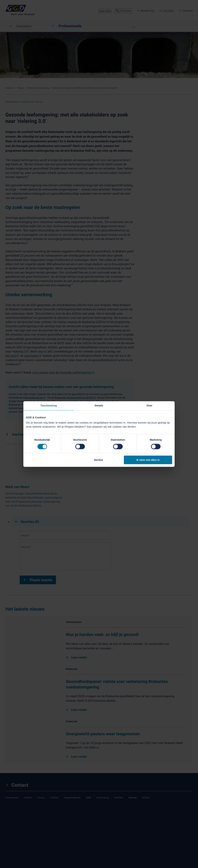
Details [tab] (99, 406)
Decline (98, 460)
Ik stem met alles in (148, 460)
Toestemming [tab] (49, 406)
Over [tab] (150, 406)
